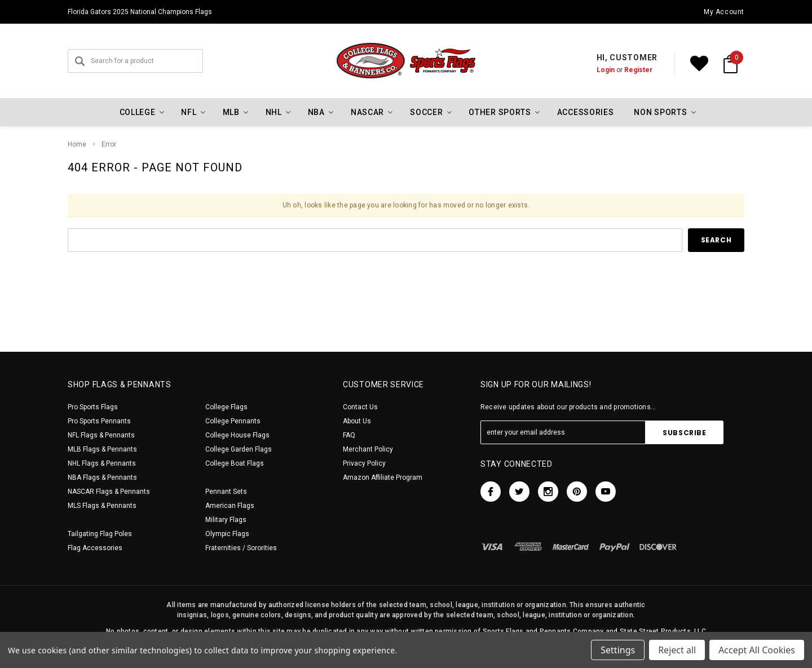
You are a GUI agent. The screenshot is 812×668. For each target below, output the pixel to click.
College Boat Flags (235, 463)
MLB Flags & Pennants (102, 449)
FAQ (349, 435)
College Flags (226, 407)
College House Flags (237, 435)
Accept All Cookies (757, 650)
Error (109, 144)
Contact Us (360, 407)
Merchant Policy (368, 449)
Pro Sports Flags (93, 407)
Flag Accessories (95, 548)
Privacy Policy (364, 463)
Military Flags (226, 520)
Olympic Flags (227, 534)
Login (606, 70)
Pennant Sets (226, 492)
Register (638, 70)
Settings (618, 650)
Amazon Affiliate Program (383, 477)
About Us (357, 421)
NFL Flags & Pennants (101, 435)
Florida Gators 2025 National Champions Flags (140, 12)
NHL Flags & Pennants (102, 463)
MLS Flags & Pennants (102, 506)
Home (77, 144)
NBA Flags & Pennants (102, 477)
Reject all (677, 650)
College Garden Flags (239, 449)
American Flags (230, 506)
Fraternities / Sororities (241, 548)
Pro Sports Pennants (99, 421)
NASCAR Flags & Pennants (109, 492)
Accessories (586, 112)
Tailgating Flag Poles (100, 534)
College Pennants (233, 421)
